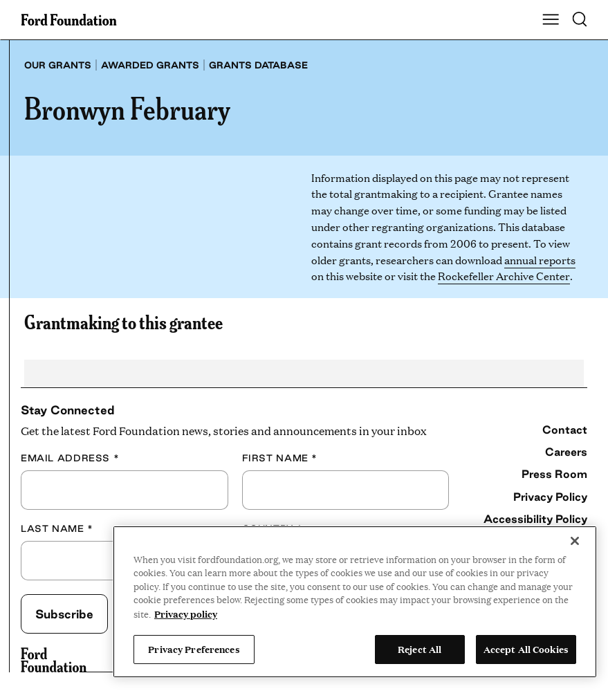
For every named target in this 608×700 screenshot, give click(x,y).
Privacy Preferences (194, 649)
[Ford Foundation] (54, 660)
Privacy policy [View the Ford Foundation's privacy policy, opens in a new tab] (186, 614)
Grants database (258, 65)
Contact (565, 430)
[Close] (575, 541)
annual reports (540, 260)
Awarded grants (150, 65)
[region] (355, 602)
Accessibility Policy (535, 519)
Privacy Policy (550, 497)
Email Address (70, 458)
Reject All (420, 649)
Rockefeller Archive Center (504, 276)
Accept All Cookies (526, 649)
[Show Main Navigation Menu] (551, 20)
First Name (280, 458)
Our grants (58, 65)
